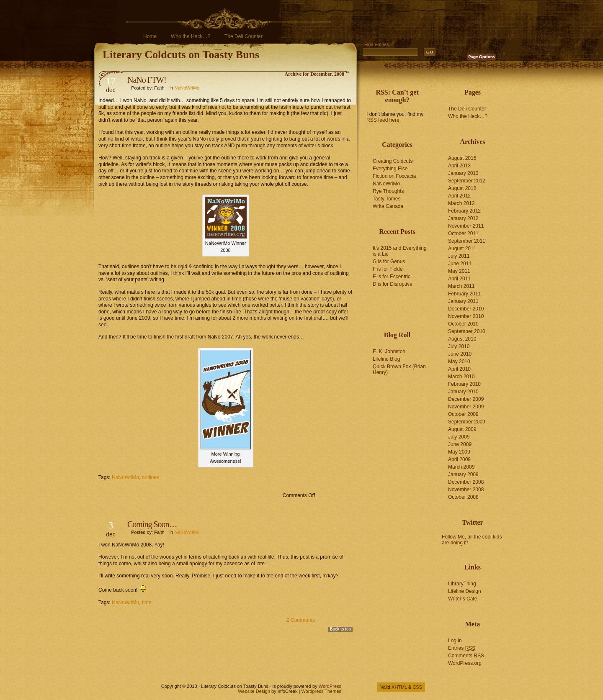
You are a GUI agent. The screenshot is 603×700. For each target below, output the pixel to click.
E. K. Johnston (389, 351)
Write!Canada (388, 206)
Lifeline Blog (386, 359)
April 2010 (459, 369)
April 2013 (459, 166)
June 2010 (460, 354)
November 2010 (466, 316)
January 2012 (463, 218)
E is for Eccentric (392, 277)
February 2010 (464, 384)
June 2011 (460, 264)
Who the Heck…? (191, 36)
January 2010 (463, 392)
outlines (151, 477)
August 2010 (462, 339)
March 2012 (461, 203)
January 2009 (463, 474)
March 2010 (461, 377)
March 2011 (461, 286)
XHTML (399, 687)
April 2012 (459, 196)
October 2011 (463, 233)
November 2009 (466, 407)
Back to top (340, 629)
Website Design (254, 691)
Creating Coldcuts (393, 161)
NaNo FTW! (147, 80)
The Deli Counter (244, 36)
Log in (455, 641)
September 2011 (467, 241)
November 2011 (466, 226)
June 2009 (460, 444)
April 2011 (459, 279)
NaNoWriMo (187, 88)
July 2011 (459, 256)
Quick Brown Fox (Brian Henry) (399, 369)
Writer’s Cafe (463, 599)
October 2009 (463, 414)
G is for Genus (389, 262)
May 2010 (459, 362)
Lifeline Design (465, 591)
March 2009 (461, 467)
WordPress (330, 686)
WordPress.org (465, 663)
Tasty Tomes (387, 199)
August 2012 (462, 188)
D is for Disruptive (393, 284)
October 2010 (463, 324)
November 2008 (466, 490)
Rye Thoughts (388, 191)
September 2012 (467, 181)
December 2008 (466, 482)
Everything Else (390, 169)
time (147, 603)
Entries (462, 648)
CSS (417, 687)
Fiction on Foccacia (394, 176)
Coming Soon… (152, 524)
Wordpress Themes (321, 691)
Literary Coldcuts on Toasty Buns (181, 55)
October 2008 (463, 497)
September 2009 (467, 422)
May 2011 (459, 271)
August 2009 (462, 429)
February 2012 (464, 211)
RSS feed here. (384, 120)
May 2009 (459, 452)
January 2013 (463, 173)
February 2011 (464, 294)
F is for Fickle (388, 269)
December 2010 (466, 309)
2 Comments (301, 620)
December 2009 (466, 399)
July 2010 (459, 346)
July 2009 (459, 437)
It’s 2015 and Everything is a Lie (400, 251)
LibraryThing (462, 584)
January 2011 (463, 301)
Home (150, 36)
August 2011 (462, 249)
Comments (466, 656)
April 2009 (459, 459)
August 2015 (462, 158)
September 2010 (467, 331)
